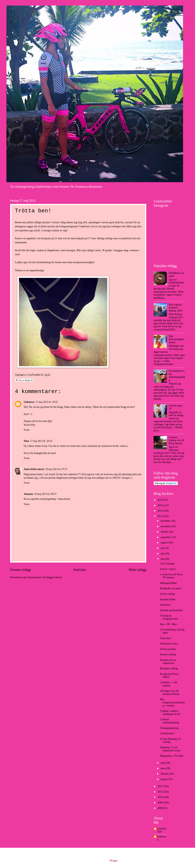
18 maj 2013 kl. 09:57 (45, 494)
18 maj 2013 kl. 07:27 (56, 469)
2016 (160, 500)
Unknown (29, 402)
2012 (160, 786)
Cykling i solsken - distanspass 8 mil (170, 713)
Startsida (80, 570)
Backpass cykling (169, 668)
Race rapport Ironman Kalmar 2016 (175, 308)
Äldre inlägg (137, 570)
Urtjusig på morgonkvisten (169, 617)
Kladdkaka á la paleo (171, 588)
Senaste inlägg (20, 570)
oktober (165, 532)
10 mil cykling (167, 594)
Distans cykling (168, 654)
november (166, 526)
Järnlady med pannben (171, 610)
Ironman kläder (168, 599)
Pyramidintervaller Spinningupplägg (177, 375)
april (163, 763)
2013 (160, 516)
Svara (27, 430)
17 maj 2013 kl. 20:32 (41, 441)
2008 (160, 808)
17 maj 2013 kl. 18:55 (47, 402)
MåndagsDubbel (168, 583)
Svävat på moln (168, 649)
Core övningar (167, 564)
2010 (160, 797)
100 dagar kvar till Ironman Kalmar (170, 692)
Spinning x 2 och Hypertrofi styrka (170, 749)
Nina (26, 441)
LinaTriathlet (162, 830)
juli (163, 548)
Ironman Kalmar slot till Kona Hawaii (177, 440)
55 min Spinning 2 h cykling (170, 740)
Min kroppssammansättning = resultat (172, 702)
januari (164, 779)
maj (163, 559)
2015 (160, 505)
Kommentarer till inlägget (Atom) (45, 577)
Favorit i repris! (168, 569)
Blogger (114, 861)
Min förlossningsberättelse (177, 339)
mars (163, 768)
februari (165, 774)
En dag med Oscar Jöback (169, 676)
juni (163, 554)
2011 (160, 792)
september (166, 537)
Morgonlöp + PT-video (172, 756)
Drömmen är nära (169, 644)
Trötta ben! (165, 638)
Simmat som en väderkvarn (168, 662)
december (166, 521)
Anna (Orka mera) (34, 469)
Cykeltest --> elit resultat (169, 684)
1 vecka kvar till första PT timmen (171, 576)
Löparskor (165, 605)
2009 (160, 803)
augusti (165, 543)
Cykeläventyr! (167, 733)
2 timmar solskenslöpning (169, 721)
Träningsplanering (169, 728)
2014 (160, 511)
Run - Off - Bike (168, 624)
